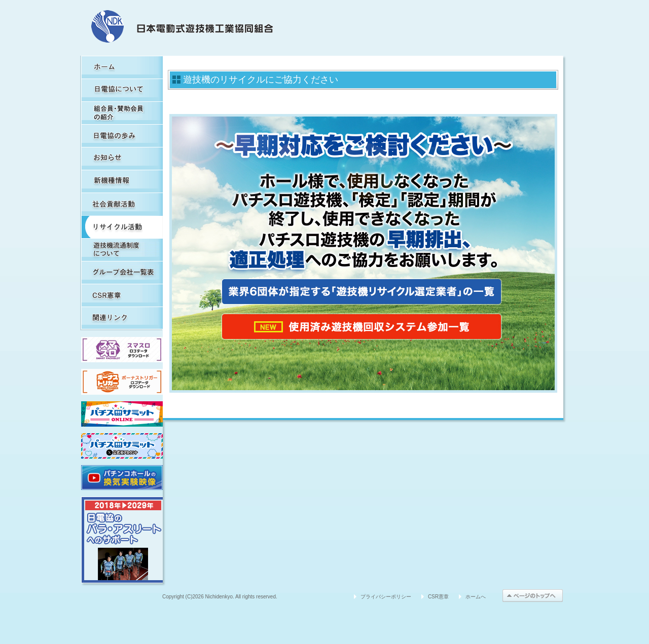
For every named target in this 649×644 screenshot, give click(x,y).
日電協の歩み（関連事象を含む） (122, 136)
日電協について (122, 90)
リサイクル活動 (122, 227)
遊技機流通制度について (122, 250)
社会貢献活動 (122, 204)
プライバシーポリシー (386, 597)
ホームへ (476, 597)
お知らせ (122, 158)
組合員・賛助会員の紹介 (122, 113)
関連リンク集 (122, 318)
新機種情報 (122, 181)
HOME (122, 67)
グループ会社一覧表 (122, 272)
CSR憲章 (122, 295)
